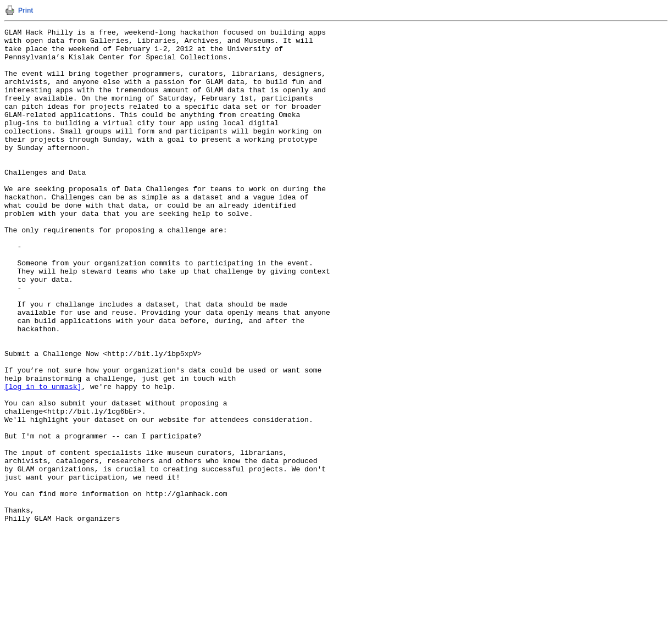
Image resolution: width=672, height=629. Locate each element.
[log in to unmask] (43, 459)
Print (26, 10)
